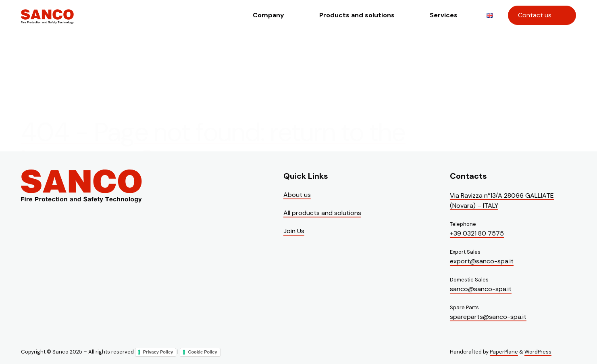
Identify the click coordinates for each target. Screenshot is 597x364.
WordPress (538, 352)
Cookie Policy (202, 352)
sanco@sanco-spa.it (481, 289)
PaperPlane (504, 352)
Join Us (294, 231)
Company (268, 15)
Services (444, 15)
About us (297, 195)
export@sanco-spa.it (482, 261)
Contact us (535, 15)
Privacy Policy (158, 352)
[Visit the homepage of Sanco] (47, 23)
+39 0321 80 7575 (477, 233)
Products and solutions (357, 15)
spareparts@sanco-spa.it (488, 317)
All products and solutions (322, 213)
